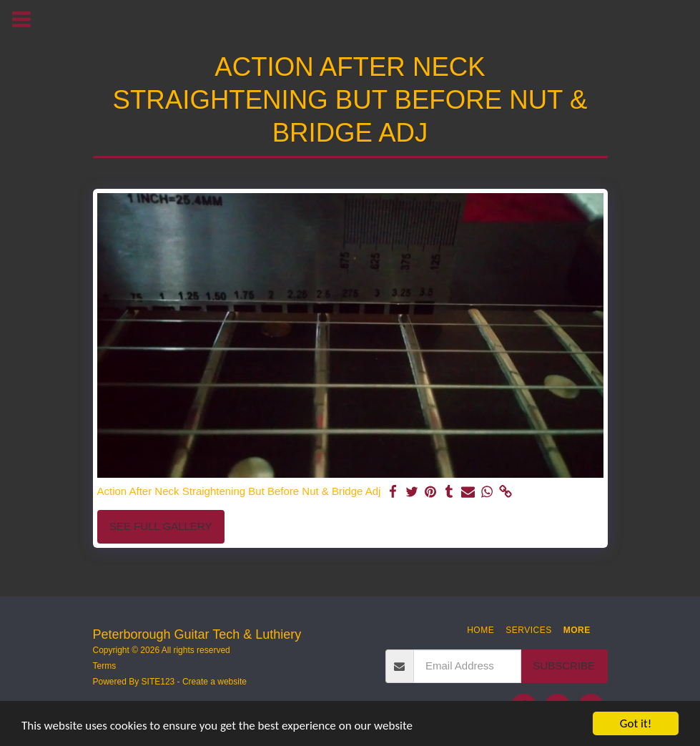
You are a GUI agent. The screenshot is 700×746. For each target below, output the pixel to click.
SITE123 (158, 682)
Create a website (215, 682)
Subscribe (564, 666)
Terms (105, 666)
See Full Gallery (161, 526)
